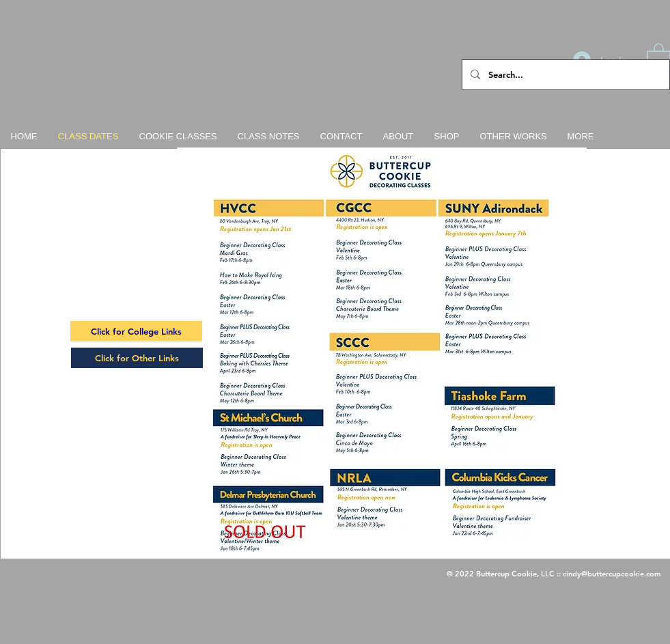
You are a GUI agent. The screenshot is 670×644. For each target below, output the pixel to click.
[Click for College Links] (136, 331)
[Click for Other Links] (137, 358)
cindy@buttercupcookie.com (612, 574)
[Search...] (564, 75)
